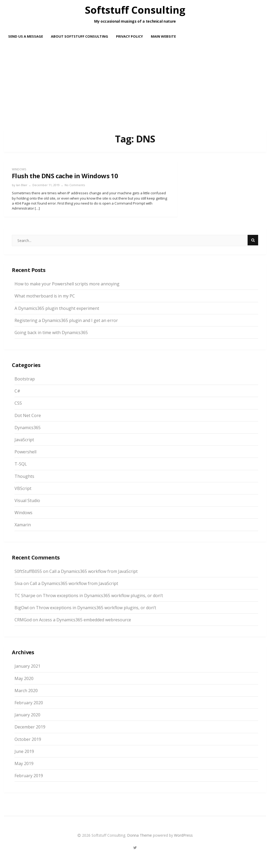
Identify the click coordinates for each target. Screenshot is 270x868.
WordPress (183, 835)
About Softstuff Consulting (79, 36)
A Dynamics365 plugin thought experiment (57, 308)
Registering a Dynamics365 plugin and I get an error (66, 320)
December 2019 (30, 727)
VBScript (23, 488)
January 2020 (27, 715)
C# (17, 391)
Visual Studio (27, 500)
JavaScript (24, 440)
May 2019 (24, 763)
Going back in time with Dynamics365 (51, 333)
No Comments (75, 185)
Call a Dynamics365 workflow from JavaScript (93, 571)
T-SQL (21, 464)
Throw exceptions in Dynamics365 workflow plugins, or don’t (103, 596)
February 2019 (29, 776)
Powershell (25, 452)
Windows (19, 169)
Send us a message (26, 36)
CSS (18, 403)
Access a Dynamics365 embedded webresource (85, 620)
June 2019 (24, 751)
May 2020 (24, 678)
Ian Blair (22, 185)
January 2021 (27, 666)
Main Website (163, 36)
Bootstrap (25, 379)
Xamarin (23, 525)
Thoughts (24, 476)
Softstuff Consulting (135, 10)
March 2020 (26, 691)
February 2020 (29, 703)
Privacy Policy (129, 36)
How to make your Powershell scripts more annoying (67, 284)
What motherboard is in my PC (45, 296)
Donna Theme (140, 835)
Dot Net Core (28, 415)
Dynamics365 (28, 428)
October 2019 (28, 739)
